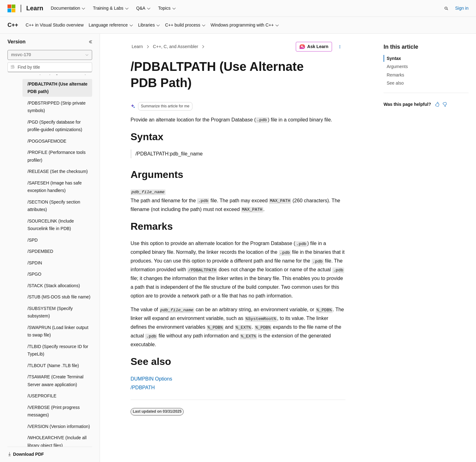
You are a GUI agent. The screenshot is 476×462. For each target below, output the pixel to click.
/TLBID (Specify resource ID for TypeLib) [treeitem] (58, 350)
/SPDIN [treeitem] (35, 263)
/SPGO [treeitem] (34, 274)
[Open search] (446, 8)
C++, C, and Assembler (176, 47)
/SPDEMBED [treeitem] (40, 251)
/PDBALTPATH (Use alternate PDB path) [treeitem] (57, 88)
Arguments (397, 66)
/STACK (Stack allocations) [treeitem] (54, 286)
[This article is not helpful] (445, 104)
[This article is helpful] (437, 104)
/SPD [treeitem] (33, 240)
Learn (137, 47)
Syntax (394, 58)
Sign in (462, 8)
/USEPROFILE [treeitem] (42, 396)
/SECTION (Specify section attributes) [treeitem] (54, 206)
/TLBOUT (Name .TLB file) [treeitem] (53, 366)
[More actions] (340, 47)
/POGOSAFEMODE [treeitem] (47, 141)
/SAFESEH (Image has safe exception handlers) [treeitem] (55, 187)
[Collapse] (91, 42)
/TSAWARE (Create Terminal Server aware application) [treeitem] (55, 381)
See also (395, 83)
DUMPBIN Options (151, 379)
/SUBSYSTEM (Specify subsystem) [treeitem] (50, 312)
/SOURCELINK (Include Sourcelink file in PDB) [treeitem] (51, 225)
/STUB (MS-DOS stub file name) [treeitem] (59, 297)
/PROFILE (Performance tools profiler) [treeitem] (57, 156)
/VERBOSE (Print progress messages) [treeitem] (54, 411)
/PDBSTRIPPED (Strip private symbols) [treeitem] (57, 107)
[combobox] (50, 55)
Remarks (395, 75)
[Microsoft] (12, 8)
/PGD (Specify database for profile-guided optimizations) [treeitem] (55, 126)
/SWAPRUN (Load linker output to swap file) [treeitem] (58, 331)
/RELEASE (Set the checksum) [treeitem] (58, 171)
